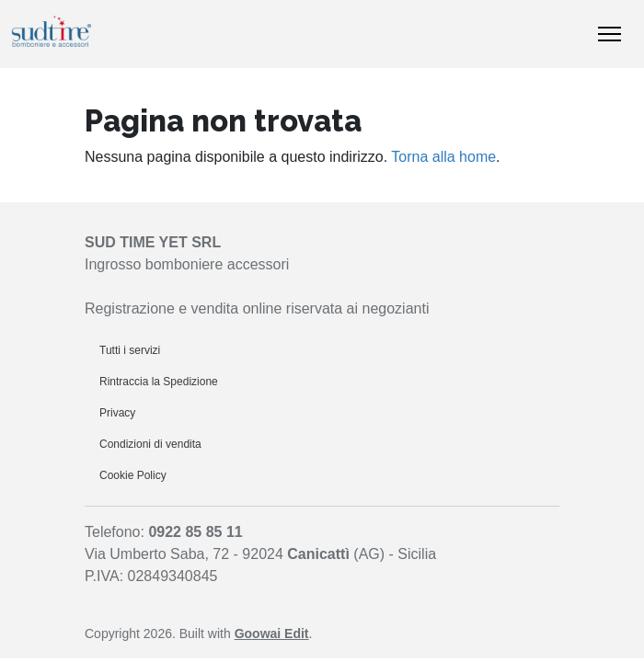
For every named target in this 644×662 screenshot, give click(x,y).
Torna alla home (443, 157)
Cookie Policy (133, 475)
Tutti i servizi (130, 350)
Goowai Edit (272, 633)
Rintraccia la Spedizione (159, 382)
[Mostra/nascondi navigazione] (609, 34)
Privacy (117, 413)
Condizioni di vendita (150, 444)
